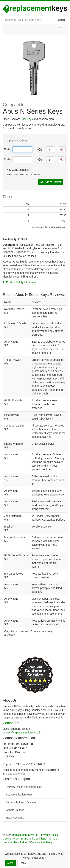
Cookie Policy (11, 839)
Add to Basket (51, 182)
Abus (6, 128)
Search (61, 20)
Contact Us (11, 723)
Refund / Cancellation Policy (36, 842)
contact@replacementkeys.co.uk (22, 733)
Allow (10, 863)
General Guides (15, 810)
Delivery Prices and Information (24, 787)
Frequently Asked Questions (22, 802)
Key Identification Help (19, 795)
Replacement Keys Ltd (25, 835)
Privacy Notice (50, 835)
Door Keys (27, 119)
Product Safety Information (20, 282)
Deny (23, 863)
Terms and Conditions (33, 839)
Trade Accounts (15, 818)
